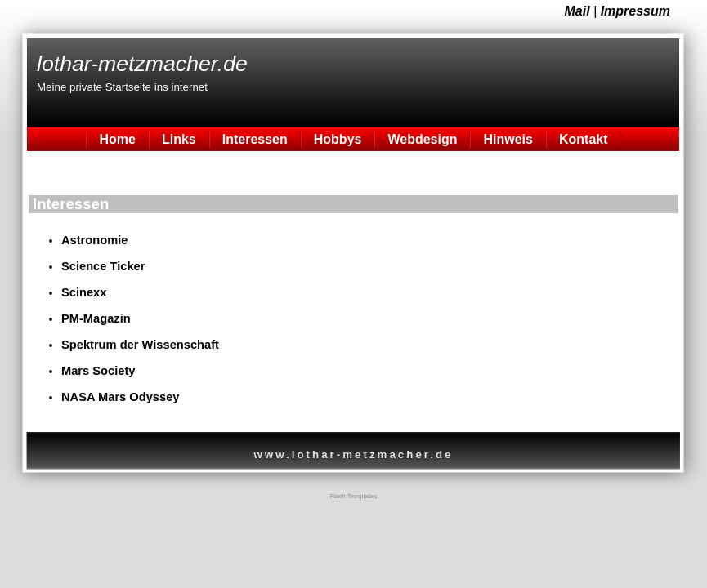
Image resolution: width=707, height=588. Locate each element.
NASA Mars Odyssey (120, 397)
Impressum (635, 11)
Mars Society (98, 371)
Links (179, 139)
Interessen (255, 139)
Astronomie (94, 240)
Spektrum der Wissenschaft (140, 345)
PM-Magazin (96, 318)
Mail (577, 11)
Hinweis (508, 139)
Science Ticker (103, 266)
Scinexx (84, 292)
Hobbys (338, 139)
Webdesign (422, 139)
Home (117, 139)
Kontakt (584, 139)
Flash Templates (353, 496)
